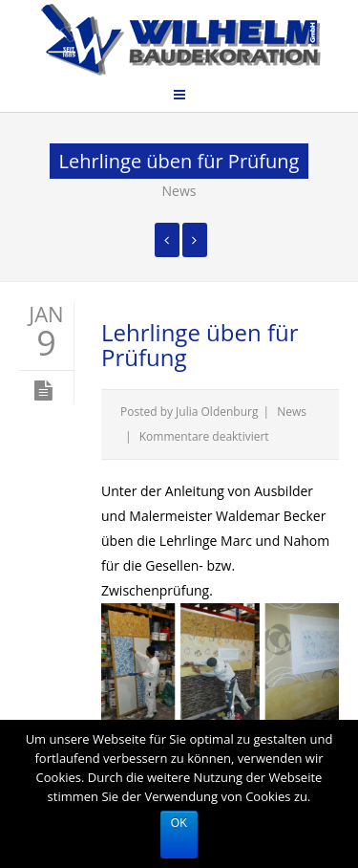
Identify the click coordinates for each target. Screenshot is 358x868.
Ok (179, 823)
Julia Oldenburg (217, 412)
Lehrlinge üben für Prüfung (200, 345)
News (179, 191)
